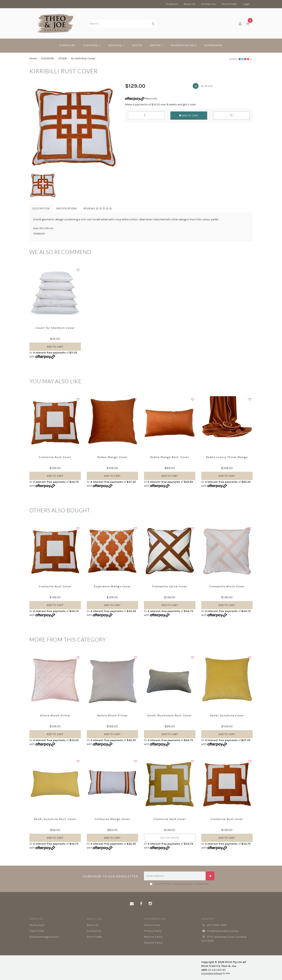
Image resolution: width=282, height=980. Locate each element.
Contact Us (208, 4)
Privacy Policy (202, 884)
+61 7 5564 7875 (214, 925)
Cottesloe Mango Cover (112, 819)
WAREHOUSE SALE (184, 45)
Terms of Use (152, 925)
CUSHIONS (92, 45)
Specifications (67, 208)
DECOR (137, 45)
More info (141, 99)
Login (246, 4)
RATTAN (157, 45)
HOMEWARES (213, 45)
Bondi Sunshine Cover (227, 715)
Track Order (37, 931)
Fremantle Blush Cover (227, 586)
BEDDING (116, 45)
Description (41, 208)
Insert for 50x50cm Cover (55, 328)
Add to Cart (189, 115)
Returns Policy (153, 937)
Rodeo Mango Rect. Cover (170, 457)
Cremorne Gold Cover (170, 819)
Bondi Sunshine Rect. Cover (55, 819)
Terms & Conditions (183, 884)
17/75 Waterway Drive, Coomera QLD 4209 (224, 939)
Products (172, 4)
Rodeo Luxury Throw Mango (227, 457)
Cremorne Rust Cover (55, 457)
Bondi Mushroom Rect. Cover (170, 715)
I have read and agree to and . (179, 884)
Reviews (98, 208)
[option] (74, 127)
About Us (189, 4)
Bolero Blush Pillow (112, 715)
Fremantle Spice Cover (170, 586)
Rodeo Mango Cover (112, 457)
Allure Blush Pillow (55, 715)
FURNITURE (67, 45)
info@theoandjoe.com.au (220, 931)
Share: (240, 59)
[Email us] (132, 904)
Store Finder (229, 4)
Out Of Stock (170, 838)
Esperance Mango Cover (112, 586)
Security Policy (153, 943)
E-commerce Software (212, 973)
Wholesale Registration (44, 937)
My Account (37, 925)
